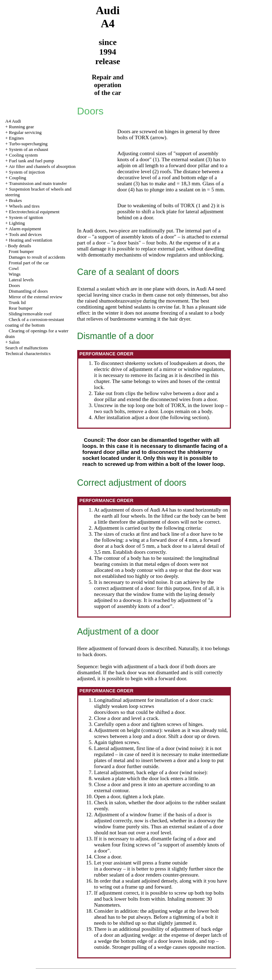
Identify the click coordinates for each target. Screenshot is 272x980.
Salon (14, 342)
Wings (14, 274)
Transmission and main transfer (38, 183)
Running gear (21, 127)
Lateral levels (21, 280)
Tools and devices (25, 234)
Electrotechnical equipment (34, 212)
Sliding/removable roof (30, 314)
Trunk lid (17, 302)
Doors (15, 285)
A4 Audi (13, 121)
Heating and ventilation (30, 240)
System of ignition (26, 217)
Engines (16, 138)
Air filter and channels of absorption (42, 166)
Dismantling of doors (29, 291)
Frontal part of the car (29, 263)
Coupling (17, 178)
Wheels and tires (24, 206)
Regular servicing (25, 132)
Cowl (14, 268)
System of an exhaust (29, 149)
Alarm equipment (25, 229)
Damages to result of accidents (37, 257)
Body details (19, 246)
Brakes (15, 200)
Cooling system (23, 155)
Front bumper (21, 251)
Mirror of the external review (36, 297)
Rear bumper (21, 308)
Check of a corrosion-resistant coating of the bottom (35, 322)
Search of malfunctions (27, 348)
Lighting (17, 223)
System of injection (27, 172)
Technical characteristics (28, 353)
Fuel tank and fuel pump (31, 161)
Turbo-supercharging (28, 144)
